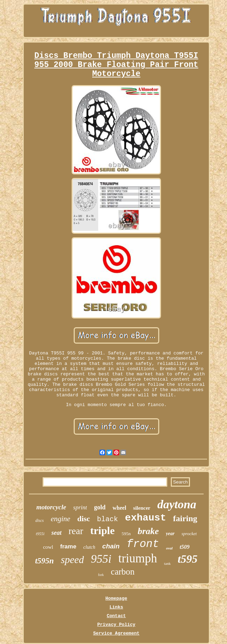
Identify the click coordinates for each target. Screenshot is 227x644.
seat (56, 533)
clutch (89, 547)
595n (126, 534)
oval (169, 548)
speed (72, 560)
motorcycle (51, 507)
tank (167, 563)
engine (60, 519)
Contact (116, 616)
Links (116, 607)
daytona (177, 504)
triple (102, 530)
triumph (138, 558)
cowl (48, 547)
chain (111, 546)
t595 (188, 559)
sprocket (189, 534)
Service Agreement (116, 633)
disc (84, 519)
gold (100, 507)
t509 (184, 547)
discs (39, 521)
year (170, 534)
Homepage (116, 598)
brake (148, 531)
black (108, 519)
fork (101, 575)
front (143, 544)
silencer (142, 508)
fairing (185, 518)
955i (101, 559)
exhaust (146, 518)
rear (76, 531)
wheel (119, 508)
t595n (44, 561)
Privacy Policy (116, 625)
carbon (123, 572)
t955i (40, 534)
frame (68, 546)
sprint (80, 507)
